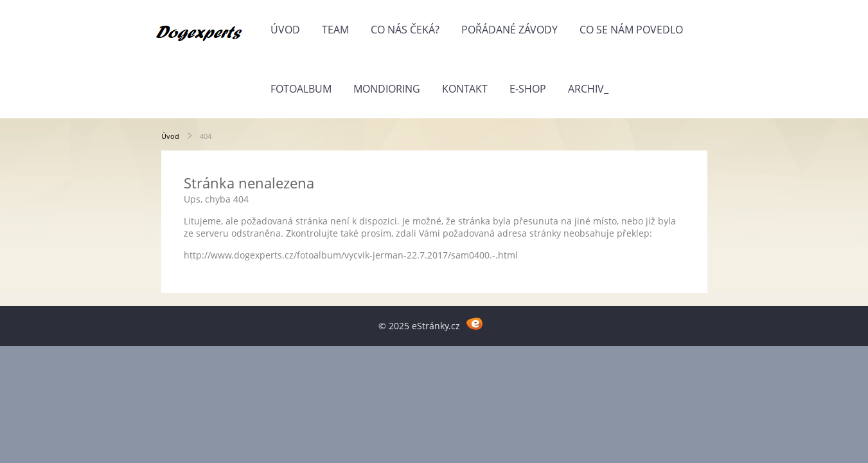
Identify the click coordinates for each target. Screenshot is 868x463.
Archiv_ (588, 89)
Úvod (285, 30)
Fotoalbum (301, 89)
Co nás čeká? (405, 30)
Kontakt (465, 89)
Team (335, 30)
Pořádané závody (509, 30)
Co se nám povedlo (631, 30)
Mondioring (387, 89)
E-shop (528, 89)
